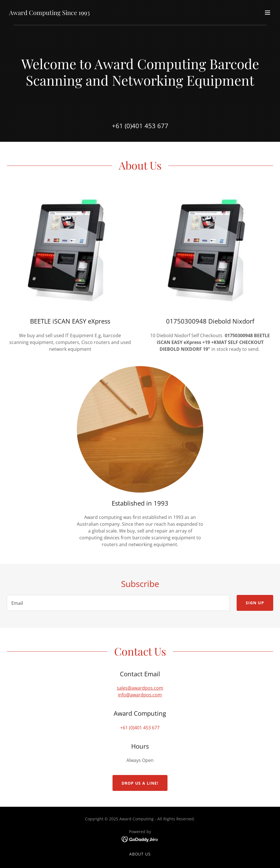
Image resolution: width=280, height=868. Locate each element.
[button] (268, 12)
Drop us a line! (140, 783)
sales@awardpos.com (140, 688)
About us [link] (140, 854)
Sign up (255, 603)
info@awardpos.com (140, 695)
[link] (49, 13)
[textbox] (118, 603)
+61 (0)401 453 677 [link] (140, 126)
